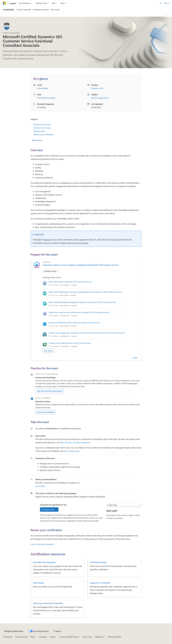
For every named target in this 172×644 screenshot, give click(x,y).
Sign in (167, 3)
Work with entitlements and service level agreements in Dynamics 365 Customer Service (85, 292)
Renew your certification (44, 134)
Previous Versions (22, 637)
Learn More (40, 486)
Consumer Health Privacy (69, 637)
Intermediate (43, 88)
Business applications (100, 98)
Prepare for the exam (42, 124)
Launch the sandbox (46, 412)
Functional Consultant (46, 98)
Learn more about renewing (42, 544)
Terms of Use (87, 637)
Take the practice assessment (49, 391)
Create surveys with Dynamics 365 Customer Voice (70, 343)
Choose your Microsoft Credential (48, 603)
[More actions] (167, 15)
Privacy (52, 637)
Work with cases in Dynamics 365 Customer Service (70, 282)
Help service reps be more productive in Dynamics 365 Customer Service (79, 312)
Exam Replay (38, 583)
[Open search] (161, 3)
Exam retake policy (72, 451)
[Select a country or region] (124, 505)
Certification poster (98, 562)
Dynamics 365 (97, 88)
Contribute (43, 637)
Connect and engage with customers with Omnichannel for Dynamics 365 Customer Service (87, 333)
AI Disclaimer (8, 637)
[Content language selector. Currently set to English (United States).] (14, 631)
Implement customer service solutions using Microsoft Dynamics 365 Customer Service (80, 265)
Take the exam (39, 131)
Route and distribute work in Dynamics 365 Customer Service (74, 323)
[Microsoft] (4, 3)
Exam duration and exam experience (75, 442)
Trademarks (99, 637)
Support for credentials (100, 583)
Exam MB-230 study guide (44, 562)
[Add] (135, 358)
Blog (33, 637)
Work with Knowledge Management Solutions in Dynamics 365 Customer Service (82, 302)
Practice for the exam (42, 128)
